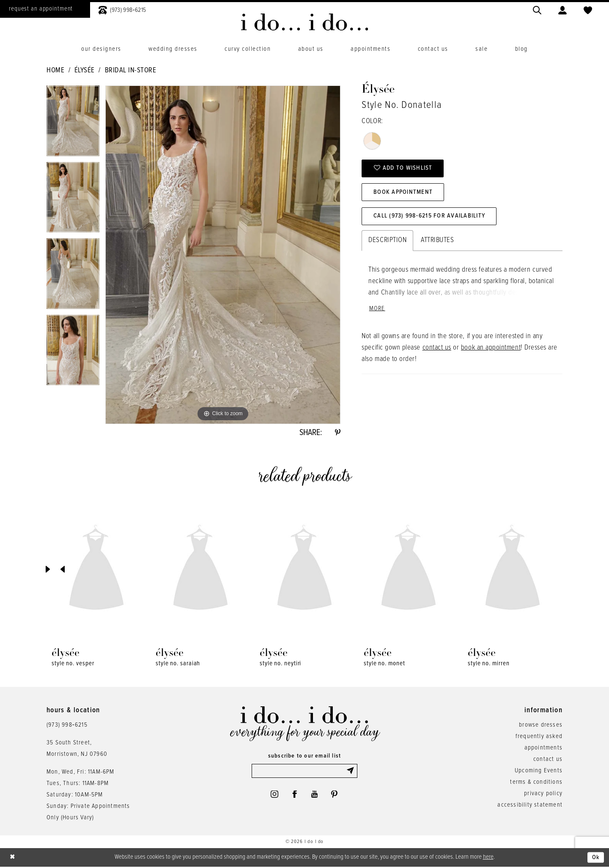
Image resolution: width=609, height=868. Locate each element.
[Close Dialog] (13, 858)
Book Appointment (404, 193)
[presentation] (96, 570)
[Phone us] (122, 9)
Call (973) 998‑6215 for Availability (431, 218)
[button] (562, 9)
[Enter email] (304, 772)
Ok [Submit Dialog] (596, 858)
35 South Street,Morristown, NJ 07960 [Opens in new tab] (77, 749)
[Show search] (537, 9)
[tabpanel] (73, 124)
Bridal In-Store (131, 71)
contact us (437, 350)
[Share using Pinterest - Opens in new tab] (337, 433)
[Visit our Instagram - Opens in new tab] (273, 796)
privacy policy (543, 794)
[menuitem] (122, 9)
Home (55, 71)
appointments (543, 749)
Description (387, 242)
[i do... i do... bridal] (305, 22)
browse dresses (541, 726)
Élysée (85, 71)
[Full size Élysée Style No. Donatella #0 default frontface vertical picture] (223, 255)
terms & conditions (536, 783)
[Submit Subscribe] (351, 772)
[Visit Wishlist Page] (588, 9)
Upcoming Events (539, 772)
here (488, 858)
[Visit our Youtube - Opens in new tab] (315, 796)
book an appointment (491, 350)
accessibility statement (530, 806)
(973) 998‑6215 (67, 726)
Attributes (437, 242)
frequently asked (539, 737)
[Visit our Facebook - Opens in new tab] (294, 796)
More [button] (377, 311)
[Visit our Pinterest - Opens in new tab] (335, 796)
